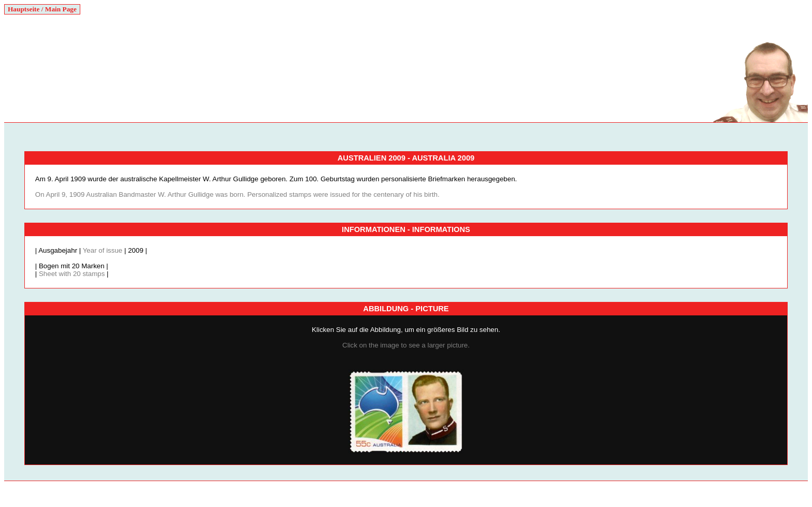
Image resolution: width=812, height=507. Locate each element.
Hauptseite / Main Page (42, 9)
